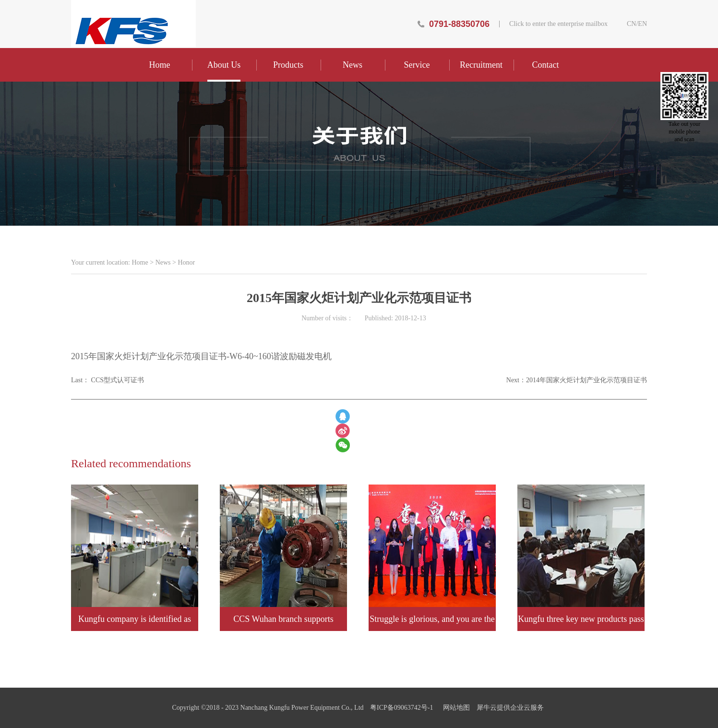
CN (631, 24)
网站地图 (455, 708)
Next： (577, 380)
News (163, 262)
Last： (108, 380)
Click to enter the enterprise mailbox (558, 24)
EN (642, 24)
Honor (186, 262)
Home (160, 65)
